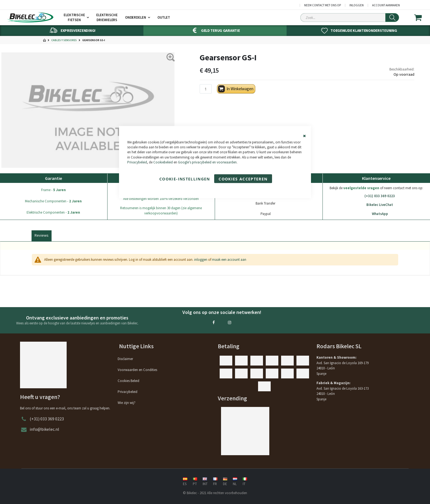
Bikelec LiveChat (376, 205)
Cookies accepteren (243, 179)
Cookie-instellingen (185, 179)
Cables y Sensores (64, 40)
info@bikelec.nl (44, 429)
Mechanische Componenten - (53, 201)
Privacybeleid (137, 162)
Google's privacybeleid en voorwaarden (207, 162)
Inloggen (357, 5)
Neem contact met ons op (322, 5)
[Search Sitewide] (350, 18)
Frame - (53, 190)
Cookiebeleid (163, 162)
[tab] (42, 235)
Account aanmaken (386, 5)
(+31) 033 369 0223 (376, 196)
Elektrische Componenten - (53, 212)
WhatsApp (376, 214)
